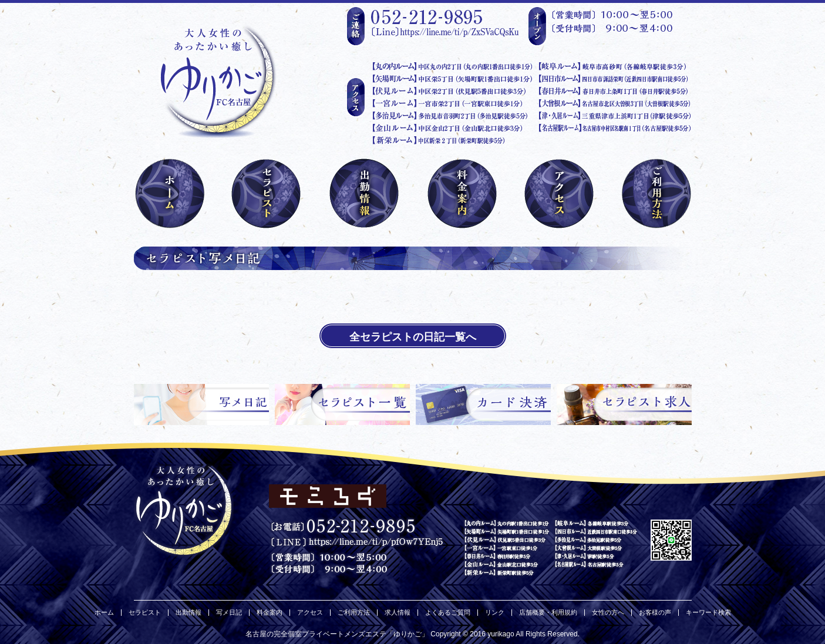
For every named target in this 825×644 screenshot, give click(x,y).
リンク (495, 613)
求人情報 (398, 613)
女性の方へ (608, 613)
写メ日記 (229, 613)
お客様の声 (655, 613)
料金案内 (270, 613)
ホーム (104, 613)
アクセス (310, 613)
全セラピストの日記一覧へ (413, 337)
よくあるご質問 (448, 613)
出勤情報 (188, 613)
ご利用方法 (354, 613)
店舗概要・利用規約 (548, 613)
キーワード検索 (708, 613)
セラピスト (145, 613)
